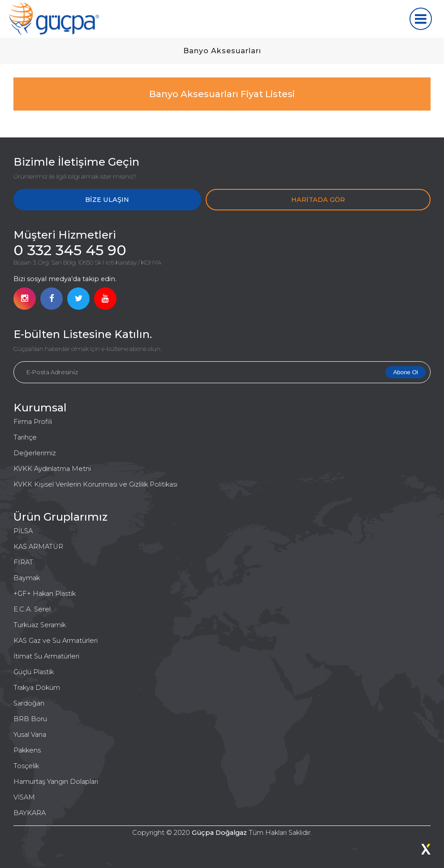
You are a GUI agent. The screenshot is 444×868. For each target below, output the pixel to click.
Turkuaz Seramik (40, 625)
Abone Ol (405, 372)
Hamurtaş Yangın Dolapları (56, 782)
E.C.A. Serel (32, 609)
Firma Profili (33, 422)
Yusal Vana (30, 735)
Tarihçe (25, 437)
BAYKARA (30, 813)
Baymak (27, 578)
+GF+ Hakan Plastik (45, 594)
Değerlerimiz (35, 453)
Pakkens (27, 750)
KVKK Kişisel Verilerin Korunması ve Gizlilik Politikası (95, 484)
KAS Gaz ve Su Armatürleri (56, 641)
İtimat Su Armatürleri (46, 656)
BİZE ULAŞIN (107, 200)
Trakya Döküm (37, 688)
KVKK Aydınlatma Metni (52, 469)
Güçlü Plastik (34, 672)
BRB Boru (30, 719)
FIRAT (23, 562)
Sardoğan (29, 703)
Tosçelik (26, 766)
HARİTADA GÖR (318, 200)
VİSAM (24, 797)
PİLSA (23, 531)
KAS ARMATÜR (38, 547)
